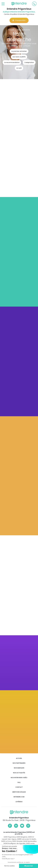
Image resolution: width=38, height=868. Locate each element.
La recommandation (12, 62)
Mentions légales (19, 792)
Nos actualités (19, 773)
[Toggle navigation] (3, 4)
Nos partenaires (19, 763)
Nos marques (19, 768)
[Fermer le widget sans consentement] (9, 846)
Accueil (19, 758)
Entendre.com (19, 797)
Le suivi (19, 68)
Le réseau (19, 802)
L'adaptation (29, 62)
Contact (19, 787)
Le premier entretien (19, 51)
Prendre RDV (19, 20)
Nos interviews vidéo (19, 778)
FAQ (19, 782)
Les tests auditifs (19, 57)
